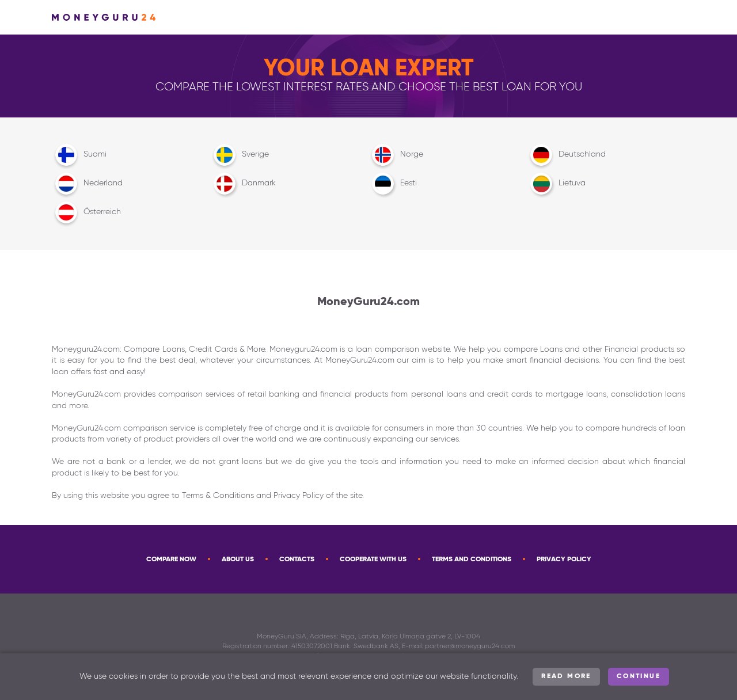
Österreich (86, 212)
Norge (396, 155)
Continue (639, 676)
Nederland (87, 184)
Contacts (297, 560)
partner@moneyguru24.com (470, 646)
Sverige (240, 155)
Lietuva (556, 184)
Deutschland (566, 155)
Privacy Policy (564, 560)
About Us (238, 560)
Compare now (171, 560)
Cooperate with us (373, 560)
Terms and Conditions (472, 560)
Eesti (393, 184)
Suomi (79, 155)
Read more (566, 676)
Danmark (243, 184)
